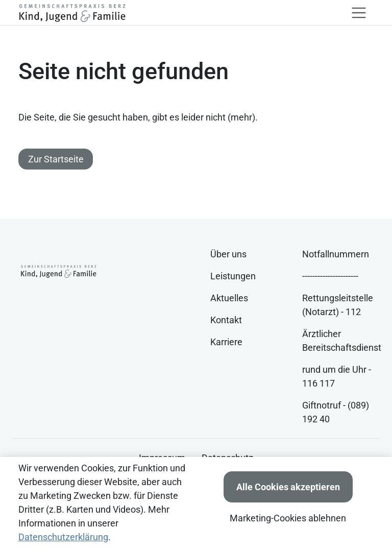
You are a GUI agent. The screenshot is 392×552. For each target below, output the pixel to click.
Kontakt (226, 320)
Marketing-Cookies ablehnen (288, 518)
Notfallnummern (336, 254)
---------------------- (330, 276)
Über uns (228, 254)
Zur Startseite (56, 159)
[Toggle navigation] (359, 13)
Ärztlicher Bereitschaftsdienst (342, 341)
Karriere (226, 342)
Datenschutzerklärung (63, 537)
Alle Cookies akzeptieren (288, 487)
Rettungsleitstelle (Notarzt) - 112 (338, 305)
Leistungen (233, 276)
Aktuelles (229, 298)
